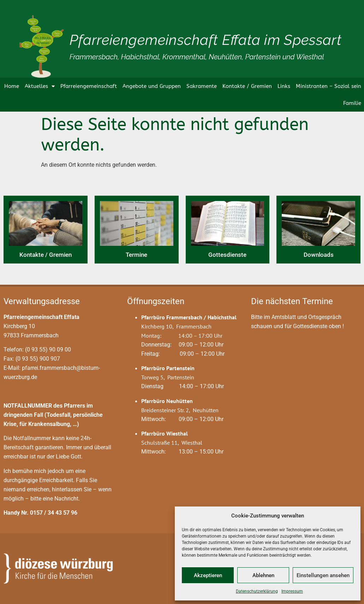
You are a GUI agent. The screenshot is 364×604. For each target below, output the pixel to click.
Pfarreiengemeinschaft (89, 86)
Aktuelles (40, 86)
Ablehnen (263, 575)
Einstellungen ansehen (323, 575)
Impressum (292, 591)
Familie (352, 103)
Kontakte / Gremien (247, 86)
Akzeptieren (208, 575)
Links (284, 86)
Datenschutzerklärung (257, 591)
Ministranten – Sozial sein (329, 86)
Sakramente (202, 86)
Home (12, 86)
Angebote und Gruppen (152, 86)
